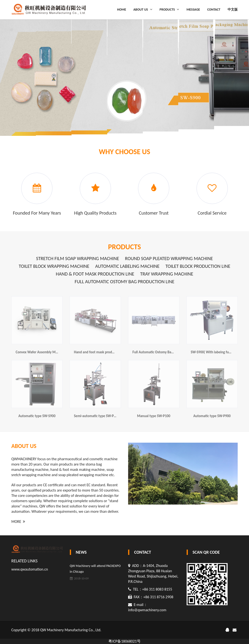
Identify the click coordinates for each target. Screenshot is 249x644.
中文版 (233, 10)
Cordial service (212, 213)
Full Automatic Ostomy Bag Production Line (124, 282)
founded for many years (37, 213)
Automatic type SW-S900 (37, 416)
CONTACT (214, 10)
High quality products (95, 213)
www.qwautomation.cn (30, 569)
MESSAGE (193, 10)
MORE (18, 522)
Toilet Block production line (198, 266)
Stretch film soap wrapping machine (78, 258)
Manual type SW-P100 (154, 416)
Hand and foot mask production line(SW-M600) (109, 352)
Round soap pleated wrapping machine (169, 258)
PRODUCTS (170, 9)
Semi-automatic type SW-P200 (97, 416)
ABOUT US (143, 9)
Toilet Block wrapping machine (54, 266)
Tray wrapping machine (167, 274)
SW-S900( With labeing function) (215, 352)
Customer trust (154, 213)
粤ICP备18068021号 (124, 641)
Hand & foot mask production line (95, 274)
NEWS (81, 552)
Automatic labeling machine (127, 266)
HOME (121, 10)
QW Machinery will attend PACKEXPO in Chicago (95, 569)
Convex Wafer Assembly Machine (41, 352)
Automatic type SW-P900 (212, 416)
